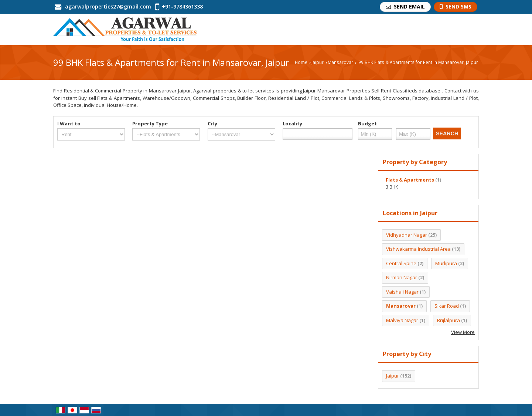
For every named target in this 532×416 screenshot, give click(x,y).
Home (301, 62)
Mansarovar (340, 62)
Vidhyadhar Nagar (407, 235)
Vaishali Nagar (402, 292)
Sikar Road (447, 306)
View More (463, 332)
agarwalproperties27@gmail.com (108, 6)
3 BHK (392, 187)
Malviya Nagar (402, 320)
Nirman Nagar (402, 277)
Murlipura (446, 263)
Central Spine (401, 263)
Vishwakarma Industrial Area (418, 249)
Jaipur (318, 62)
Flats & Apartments (410, 180)
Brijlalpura (449, 320)
